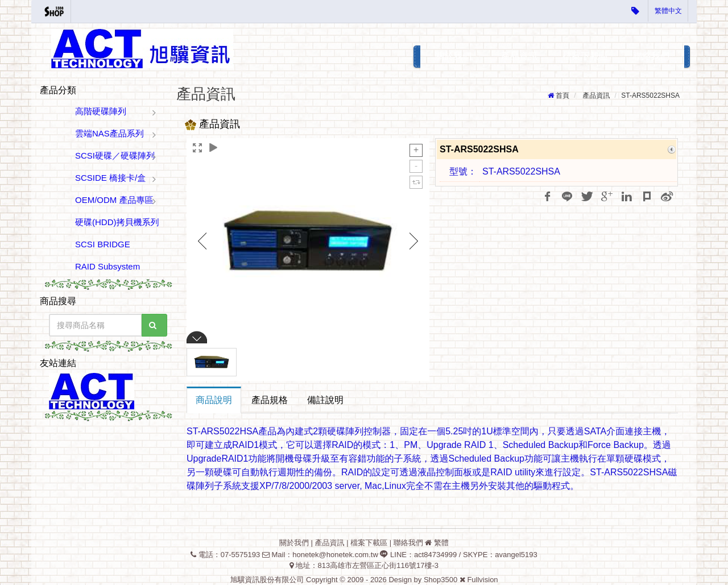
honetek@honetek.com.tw (335, 555)
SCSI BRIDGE (103, 244)
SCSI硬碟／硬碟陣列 (115, 155)
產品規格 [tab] (270, 400)
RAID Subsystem (107, 266)
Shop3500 (440, 580)
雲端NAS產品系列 (109, 133)
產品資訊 (519, 56)
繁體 (441, 543)
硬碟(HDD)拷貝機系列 (117, 222)
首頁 (562, 96)
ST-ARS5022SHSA (650, 96)
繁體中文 (668, 11)
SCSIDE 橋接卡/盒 (110, 178)
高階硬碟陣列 (101, 111)
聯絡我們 (651, 56)
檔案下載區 (585, 56)
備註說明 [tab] (325, 400)
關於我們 (453, 56)
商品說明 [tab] (214, 400)
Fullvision (482, 580)
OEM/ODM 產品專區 (114, 200)
